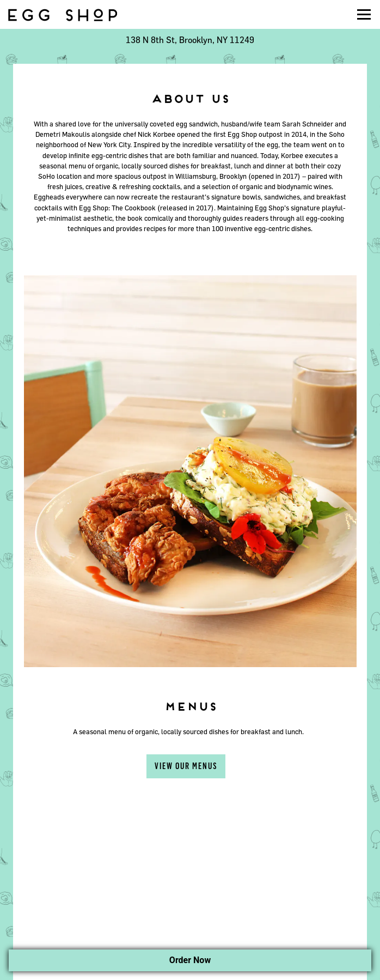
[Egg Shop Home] (63, 14)
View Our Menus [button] (186, 766)
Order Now (190, 960)
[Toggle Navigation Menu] (364, 14)
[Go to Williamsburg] (190, 40)
